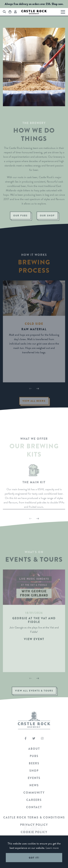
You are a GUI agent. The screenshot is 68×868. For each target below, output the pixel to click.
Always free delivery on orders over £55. (28, 4)
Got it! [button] (34, 858)
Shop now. (58, 4)
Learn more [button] (52, 848)
